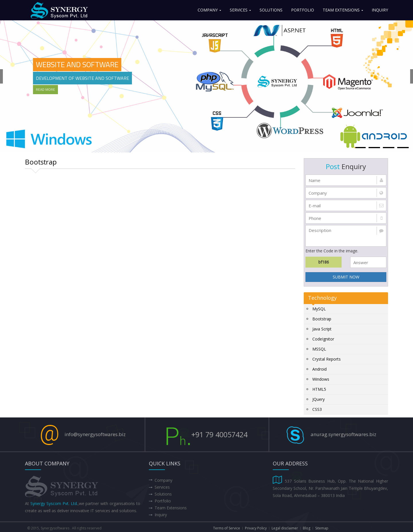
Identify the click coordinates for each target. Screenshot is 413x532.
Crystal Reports (327, 359)
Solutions (271, 10)
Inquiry (380, 10)
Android (320, 369)
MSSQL (319, 349)
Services (240, 10)
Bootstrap (322, 319)
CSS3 (317, 409)
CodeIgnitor (323, 339)
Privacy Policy (256, 528)
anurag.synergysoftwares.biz (343, 434)
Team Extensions (343, 10)
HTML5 (319, 389)
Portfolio (303, 10)
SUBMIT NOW (346, 277)
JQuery (318, 399)
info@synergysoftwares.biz (95, 434)
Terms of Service (227, 528)
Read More (45, 89)
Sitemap (322, 528)
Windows (321, 379)
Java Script (322, 329)
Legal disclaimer (285, 528)
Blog (307, 528)
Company (209, 10)
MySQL (319, 309)
